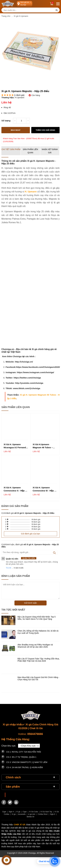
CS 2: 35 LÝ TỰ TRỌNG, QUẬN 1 (21, 757)
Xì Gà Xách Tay (46, 812)
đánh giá (36, 519)
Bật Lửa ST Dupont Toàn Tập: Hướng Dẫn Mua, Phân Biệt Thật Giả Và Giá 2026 (39, 660)
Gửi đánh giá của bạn (30, 534)
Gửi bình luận (31, 603)
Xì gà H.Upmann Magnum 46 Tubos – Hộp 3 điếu (43, 446)
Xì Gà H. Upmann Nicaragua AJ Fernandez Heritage (16, 446)
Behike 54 (31, 817)
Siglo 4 (11, 812)
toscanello (22, 814)
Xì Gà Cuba (34, 812)
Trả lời (8, 568)
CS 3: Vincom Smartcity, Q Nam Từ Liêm (27, 762)
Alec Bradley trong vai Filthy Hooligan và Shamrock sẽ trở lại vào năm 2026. (35, 646)
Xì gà (18, 812)
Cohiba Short (43, 814)
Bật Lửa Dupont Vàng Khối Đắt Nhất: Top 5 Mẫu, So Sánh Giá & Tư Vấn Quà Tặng (37, 618)
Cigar (4, 812)
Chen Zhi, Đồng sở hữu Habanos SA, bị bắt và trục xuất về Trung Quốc (38, 632)
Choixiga (11, 795)
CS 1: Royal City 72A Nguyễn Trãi (24, 752)
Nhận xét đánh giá (50, 151)
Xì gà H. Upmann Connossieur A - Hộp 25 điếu (16, 489)
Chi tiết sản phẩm (11, 149)
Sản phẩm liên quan (30, 151)
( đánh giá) (19, 95)
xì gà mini (32, 814)
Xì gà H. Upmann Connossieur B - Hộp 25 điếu (45, 489)
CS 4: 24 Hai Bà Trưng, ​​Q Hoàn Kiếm (25, 767)
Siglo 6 (53, 814)
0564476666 (35, 734)
